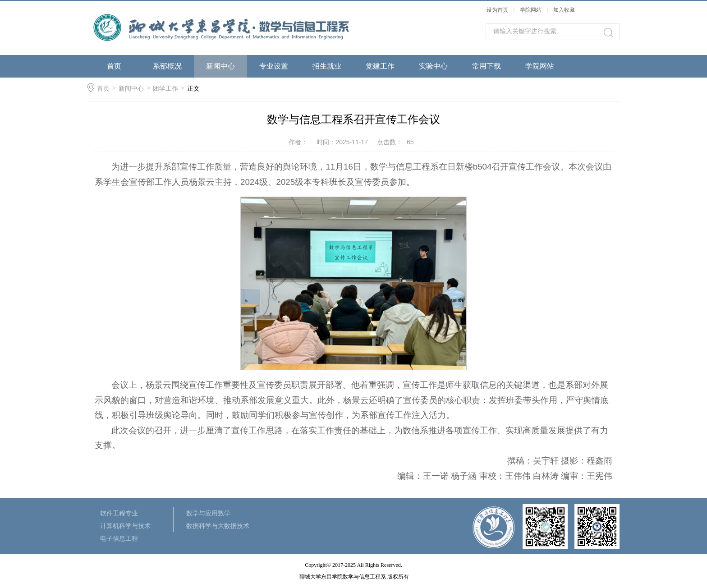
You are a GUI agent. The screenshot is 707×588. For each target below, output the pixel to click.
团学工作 (165, 88)
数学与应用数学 (208, 513)
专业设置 (274, 66)
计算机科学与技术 (125, 526)
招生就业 (327, 66)
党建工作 (380, 66)
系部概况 (167, 66)
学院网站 (531, 10)
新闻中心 (220, 66)
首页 (114, 66)
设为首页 (497, 10)
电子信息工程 (119, 538)
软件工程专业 (119, 513)
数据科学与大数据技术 (218, 526)
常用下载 (487, 66)
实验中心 (433, 66)
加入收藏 (564, 10)
